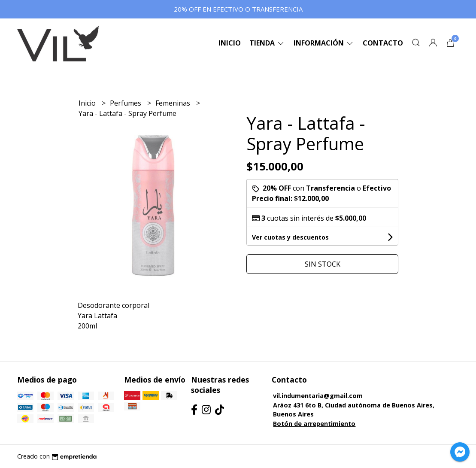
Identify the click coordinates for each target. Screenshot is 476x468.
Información (324, 43)
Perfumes (126, 103)
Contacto (383, 43)
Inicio (230, 43)
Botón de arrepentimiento (314, 424)
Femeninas (174, 103)
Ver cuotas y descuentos (290, 237)
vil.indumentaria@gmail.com (318, 396)
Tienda (267, 43)
